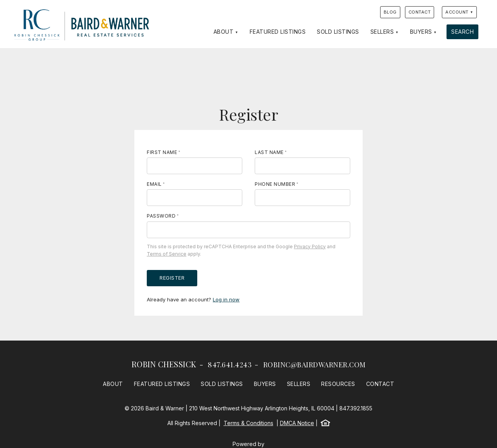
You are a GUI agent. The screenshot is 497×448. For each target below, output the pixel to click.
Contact (420, 12)
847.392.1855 (356, 408)
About (224, 32)
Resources (338, 384)
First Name (162, 152)
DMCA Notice (297, 423)
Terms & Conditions (248, 423)
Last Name (269, 152)
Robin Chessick (164, 364)
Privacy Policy (310, 246)
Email (154, 184)
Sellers (382, 32)
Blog (390, 12)
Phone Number (275, 184)
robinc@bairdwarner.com (315, 365)
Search (462, 32)
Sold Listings (338, 32)
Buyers (421, 32)
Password (161, 216)
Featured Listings (278, 32)
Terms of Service (167, 254)
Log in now (226, 299)
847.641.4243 (230, 365)
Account (457, 12)
